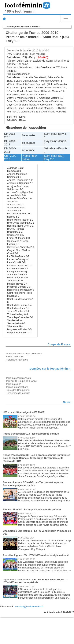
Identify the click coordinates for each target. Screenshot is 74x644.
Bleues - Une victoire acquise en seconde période (32, 509)
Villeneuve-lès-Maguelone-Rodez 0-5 (19, 328)
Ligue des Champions (18, 390)
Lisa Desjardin (59, 84)
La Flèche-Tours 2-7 (18, 256)
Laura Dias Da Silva (27, 81)
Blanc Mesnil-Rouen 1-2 (20, 220)
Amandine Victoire (49, 98)
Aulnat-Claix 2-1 (16, 204)
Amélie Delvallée (35, 77)
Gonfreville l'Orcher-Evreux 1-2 (18, 243)
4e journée (28, 150)
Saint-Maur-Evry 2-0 (18, 308)
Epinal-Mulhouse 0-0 (18, 238)
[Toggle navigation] (66, 19)
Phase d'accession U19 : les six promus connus (31, 434)
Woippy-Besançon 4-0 (19, 333)
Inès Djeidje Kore (45, 67)
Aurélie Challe (17, 91)
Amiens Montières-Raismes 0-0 (17, 175)
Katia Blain (34, 91)
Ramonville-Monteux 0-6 (20, 290)
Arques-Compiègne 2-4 (20, 192)
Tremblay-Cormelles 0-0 (20, 317)
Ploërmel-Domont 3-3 (19, 287)
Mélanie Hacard (15, 84)
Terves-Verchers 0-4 (18, 311)
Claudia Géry (28, 112)
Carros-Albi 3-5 (15, 235)
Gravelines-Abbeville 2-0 (21, 247)
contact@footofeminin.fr (29, 606)
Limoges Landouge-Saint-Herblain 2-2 (18, 273)
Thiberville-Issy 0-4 (18, 314)
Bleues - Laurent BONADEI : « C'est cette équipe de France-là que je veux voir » (33, 484)
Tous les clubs (13, 384)
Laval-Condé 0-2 (16, 262)
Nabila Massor (52, 91)
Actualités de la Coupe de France (24, 353)
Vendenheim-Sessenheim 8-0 (16, 322)
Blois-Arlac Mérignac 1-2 (21, 223)
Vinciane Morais (27, 105)
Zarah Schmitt (14, 101)
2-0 (52, 159)
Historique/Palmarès (17, 360)
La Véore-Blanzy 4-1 (18, 259)
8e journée (28, 135)
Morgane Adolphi (50, 81)
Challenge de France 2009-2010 (23, 26)
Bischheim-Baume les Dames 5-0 (19, 215)
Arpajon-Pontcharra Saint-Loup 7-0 (18, 188)
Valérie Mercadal (26, 98)
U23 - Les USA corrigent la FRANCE (24, 412)
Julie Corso (46, 105)
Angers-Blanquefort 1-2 (20, 180)
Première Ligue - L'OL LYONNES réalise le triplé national (36, 555)
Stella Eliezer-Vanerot (50, 87)
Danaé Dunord (25, 108)
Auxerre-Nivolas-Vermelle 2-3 (16, 209)
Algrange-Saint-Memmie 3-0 (16, 169)
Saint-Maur (14, 57)
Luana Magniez (45, 108)
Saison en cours (15, 356)
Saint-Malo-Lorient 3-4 (19, 305)
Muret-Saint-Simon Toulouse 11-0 (17, 279)
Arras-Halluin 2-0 (16, 195)
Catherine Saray (39, 101)
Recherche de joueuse (18, 393)
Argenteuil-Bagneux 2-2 (20, 183)
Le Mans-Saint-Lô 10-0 (20, 265)
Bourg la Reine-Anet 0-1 (20, 226)
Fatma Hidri (13, 94)
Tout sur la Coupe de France (21, 381)
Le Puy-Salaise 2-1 (18, 269)
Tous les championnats (18, 378)
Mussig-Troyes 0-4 (17, 284)
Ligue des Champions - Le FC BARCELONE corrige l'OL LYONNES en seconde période (35, 581)
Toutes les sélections (17, 387)
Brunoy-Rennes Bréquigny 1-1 (16, 230)
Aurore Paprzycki (37, 84)
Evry (32, 57)
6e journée (28, 143)
